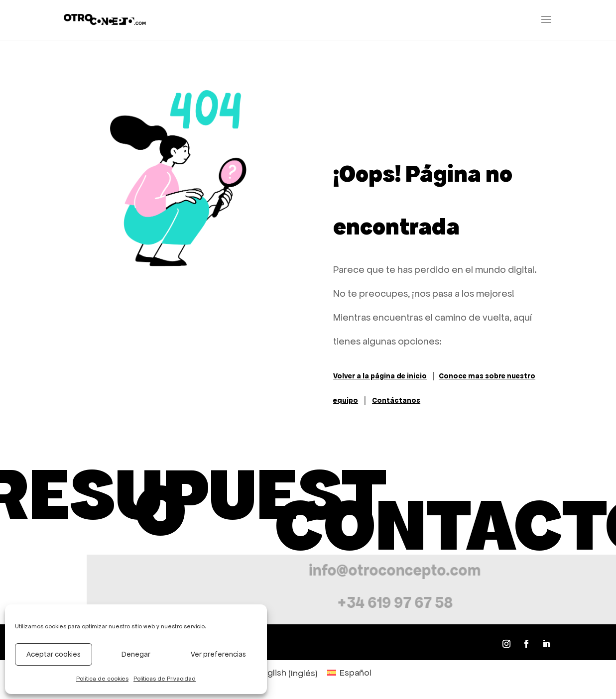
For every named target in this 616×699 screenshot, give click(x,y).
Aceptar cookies (54, 654)
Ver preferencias (218, 654)
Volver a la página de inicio (380, 376)
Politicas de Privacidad (165, 679)
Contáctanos (396, 400)
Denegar (136, 654)
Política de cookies (102, 679)
